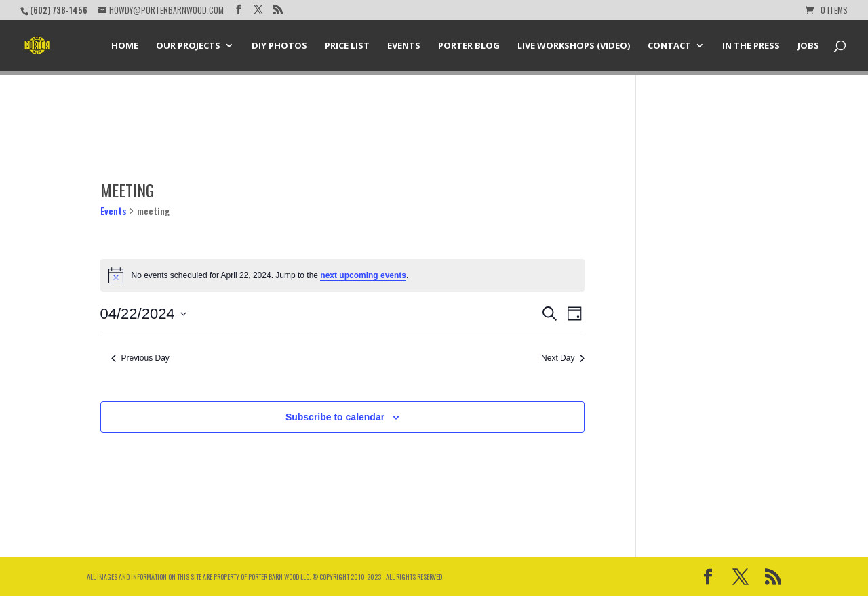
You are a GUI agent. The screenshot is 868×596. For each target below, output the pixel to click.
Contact (669, 46)
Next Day (563, 358)
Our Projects (188, 46)
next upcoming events (363, 275)
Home (125, 46)
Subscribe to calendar (335, 417)
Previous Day (140, 358)
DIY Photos (279, 46)
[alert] (343, 275)
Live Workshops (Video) (574, 46)
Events (404, 46)
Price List (347, 46)
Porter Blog (469, 46)
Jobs (808, 46)
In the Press (751, 46)
